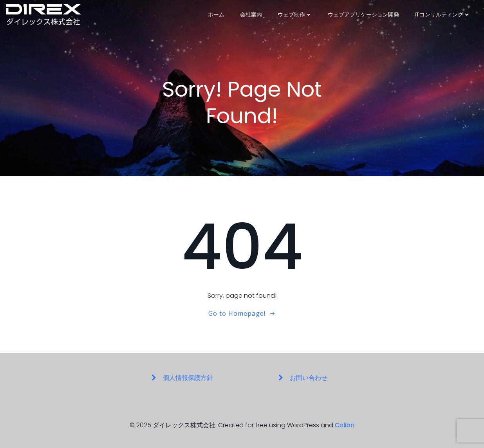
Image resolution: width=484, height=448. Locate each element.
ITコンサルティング (442, 14)
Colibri (345, 425)
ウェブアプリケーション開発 (363, 14)
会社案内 (251, 14)
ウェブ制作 (295, 14)
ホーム (216, 14)
